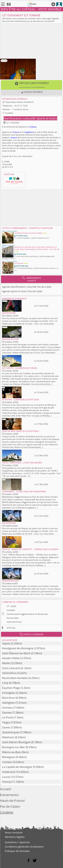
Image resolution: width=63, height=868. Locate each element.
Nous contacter (14, 832)
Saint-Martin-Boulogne (16, 742)
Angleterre (29, 132)
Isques (6, 643)
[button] (31, 85)
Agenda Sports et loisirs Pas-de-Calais (22, 291)
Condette (11, 610)
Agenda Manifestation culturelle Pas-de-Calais (27, 287)
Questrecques (11, 732)
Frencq (6, 782)
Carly (5, 683)
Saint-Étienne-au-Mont (16, 653)
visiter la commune (32, 634)
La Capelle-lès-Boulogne (17, 767)
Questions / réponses (17, 842)
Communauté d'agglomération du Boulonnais (27, 614)
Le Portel (8, 717)
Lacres (6, 777)
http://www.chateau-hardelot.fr (20, 102)
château (33, 127)
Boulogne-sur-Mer (13, 747)
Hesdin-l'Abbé (11, 658)
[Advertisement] (31, 42)
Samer (6, 727)
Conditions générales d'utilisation (24, 847)
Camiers (7, 762)
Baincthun (8, 698)
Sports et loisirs (47, 118)
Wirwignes (9, 757)
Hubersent (9, 772)
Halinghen (8, 703)
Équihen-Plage (11, 688)
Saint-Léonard (11, 668)
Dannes (7, 713)
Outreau (7, 708)
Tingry (6, 722)
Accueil (5, 789)
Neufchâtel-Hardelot (15, 678)
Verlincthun (9, 673)
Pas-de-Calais (13, 618)
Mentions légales (15, 837)
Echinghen (9, 693)
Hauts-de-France (14, 622)
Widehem (8, 737)
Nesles (6, 663)
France (16, 132)
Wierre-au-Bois (11, 752)
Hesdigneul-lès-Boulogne (18, 648)
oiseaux (14, 138)
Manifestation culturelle (20, 118)
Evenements (9, 795)
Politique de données (17, 851)
